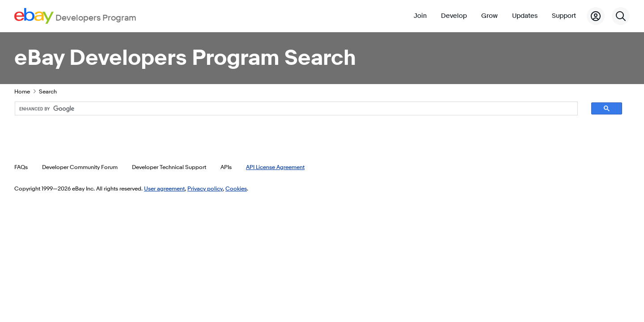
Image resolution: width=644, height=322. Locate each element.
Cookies (236, 188)
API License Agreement (275, 167)
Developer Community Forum (80, 167)
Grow (489, 16)
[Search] (621, 16)
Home (22, 91)
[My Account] (596, 16)
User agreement (164, 188)
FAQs (21, 167)
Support (564, 16)
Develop (454, 16)
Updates (525, 16)
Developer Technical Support (169, 167)
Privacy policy (205, 188)
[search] (288, 109)
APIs (226, 167)
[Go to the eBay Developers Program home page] (75, 16)
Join (420, 16)
